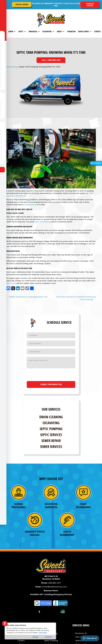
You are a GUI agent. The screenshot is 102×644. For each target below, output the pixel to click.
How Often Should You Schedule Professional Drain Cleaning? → (76, 298)
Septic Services (51, 435)
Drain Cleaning (51, 417)
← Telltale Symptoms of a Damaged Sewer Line (27, 297)
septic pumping (30, 204)
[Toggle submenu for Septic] (25, 32)
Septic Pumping (51, 429)
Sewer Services (51, 447)
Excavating (51, 423)
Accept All (48, 637)
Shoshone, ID (81, 633)
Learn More (43, 632)
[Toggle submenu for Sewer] (15, 32)
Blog (15, 67)
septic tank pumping (42, 222)
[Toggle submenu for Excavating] (53, 32)
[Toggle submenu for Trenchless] (39, 32)
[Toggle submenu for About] (64, 32)
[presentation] (51, 375)
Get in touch (11, 283)
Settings (35, 637)
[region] (30, 631)
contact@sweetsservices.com (54, 587)
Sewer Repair (51, 441)
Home (9, 67)
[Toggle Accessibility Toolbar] (5, 624)
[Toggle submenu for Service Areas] (91, 32)
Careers (21, 641)
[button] (4, 5)
